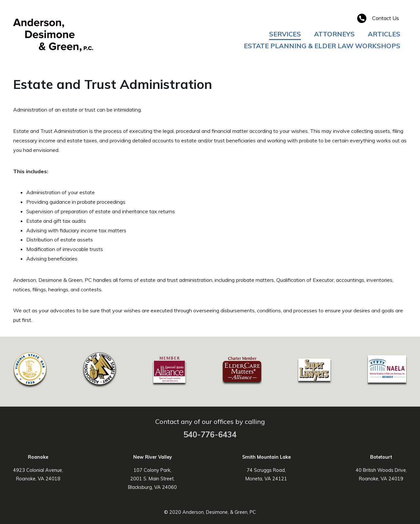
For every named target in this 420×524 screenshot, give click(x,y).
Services (285, 34)
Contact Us (386, 18)
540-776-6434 (210, 434)
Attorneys (334, 34)
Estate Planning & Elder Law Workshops (322, 46)
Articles (384, 34)
